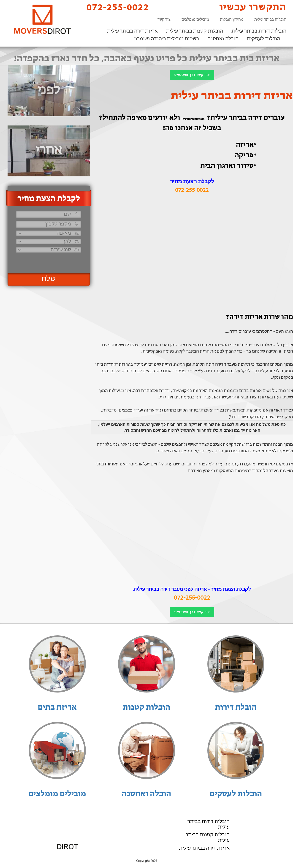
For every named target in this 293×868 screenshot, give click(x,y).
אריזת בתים (57, 708)
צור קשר (164, 20)
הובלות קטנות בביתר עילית (195, 31)
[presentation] (48, 261)
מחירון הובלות (232, 20)
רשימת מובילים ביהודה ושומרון (166, 39)
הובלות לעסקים (264, 39)
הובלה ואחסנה (223, 39)
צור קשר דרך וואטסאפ (192, 75)
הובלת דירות (236, 708)
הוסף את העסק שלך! (236, 856)
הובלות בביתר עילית (270, 20)
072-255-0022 (114, 7)
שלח (49, 279)
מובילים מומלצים (195, 20)
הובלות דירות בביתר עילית (259, 31)
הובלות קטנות (146, 708)
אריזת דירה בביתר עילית (132, 31)
